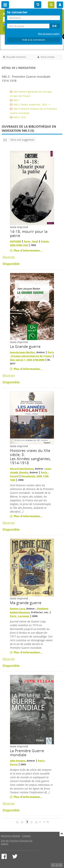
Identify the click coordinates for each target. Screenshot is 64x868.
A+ (61, 865)
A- (53, 865)
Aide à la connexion (34, 40)
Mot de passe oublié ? (49, 34)
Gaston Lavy (17, 609)
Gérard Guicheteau (22, 469)
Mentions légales (11, 836)
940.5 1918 (18, 117)
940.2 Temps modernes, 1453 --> (30, 104)
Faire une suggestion (22, 140)
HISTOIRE (15, 241)
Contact (26, 836)
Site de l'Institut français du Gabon (17, 842)
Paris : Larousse (20, 616)
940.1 (15, 100)
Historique (38, 5)
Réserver (9, 257)
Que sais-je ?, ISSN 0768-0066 (27, 360)
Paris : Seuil (31, 241)
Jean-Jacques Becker (22, 352)
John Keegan (18, 761)
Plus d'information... (28, 250)
